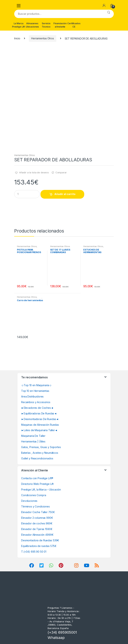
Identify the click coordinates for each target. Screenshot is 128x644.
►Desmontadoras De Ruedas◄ (40, 419)
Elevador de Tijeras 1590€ (37, 529)
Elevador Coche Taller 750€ (38, 512)
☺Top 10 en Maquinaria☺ (36, 385)
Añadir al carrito (65, 194)
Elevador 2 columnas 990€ (37, 518)
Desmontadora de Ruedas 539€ (40, 540)
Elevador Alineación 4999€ (37, 535)
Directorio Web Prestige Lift (37, 484)
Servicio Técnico (46, 25)
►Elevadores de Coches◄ (37, 408)
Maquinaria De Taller (33, 436)
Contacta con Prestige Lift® (37, 478)
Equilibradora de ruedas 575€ (39, 546)
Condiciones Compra (34, 495)
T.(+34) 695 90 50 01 (34, 552)
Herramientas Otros (42, 38)
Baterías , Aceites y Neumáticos (40, 453)
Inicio (17, 38)
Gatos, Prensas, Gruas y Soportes (41, 447)
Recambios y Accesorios (36, 402)
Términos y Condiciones (35, 506)
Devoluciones (29, 501)
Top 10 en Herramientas (35, 391)
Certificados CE (74, 25)
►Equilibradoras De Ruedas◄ (39, 413)
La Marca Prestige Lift (18, 25)
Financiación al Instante (60, 25)
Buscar (109, 14)
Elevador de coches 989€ (37, 523)
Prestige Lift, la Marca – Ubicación (41, 490)
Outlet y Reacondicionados (37, 458)
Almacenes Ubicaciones (32, 25)
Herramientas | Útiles (33, 441)
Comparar (61, 172)
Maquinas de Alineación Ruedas (40, 425)
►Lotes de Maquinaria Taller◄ (39, 430)
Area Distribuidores (32, 396)
